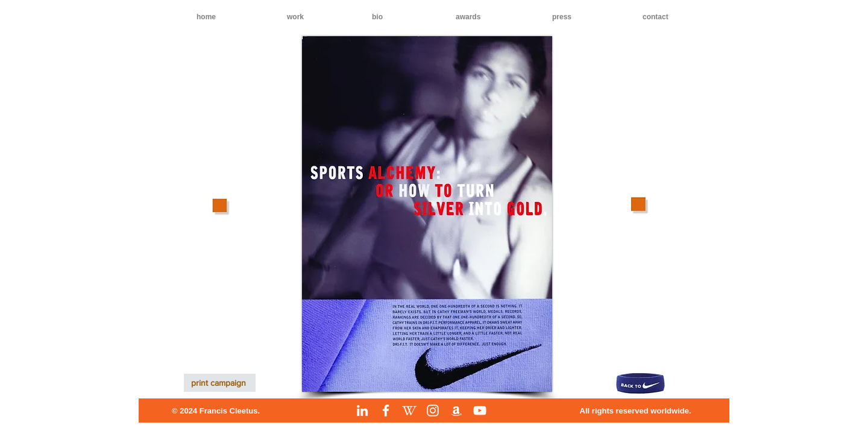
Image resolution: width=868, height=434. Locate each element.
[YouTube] (480, 410)
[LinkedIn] (362, 410)
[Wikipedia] (409, 410)
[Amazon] (456, 410)
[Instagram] (433, 410)
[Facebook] (386, 410)
